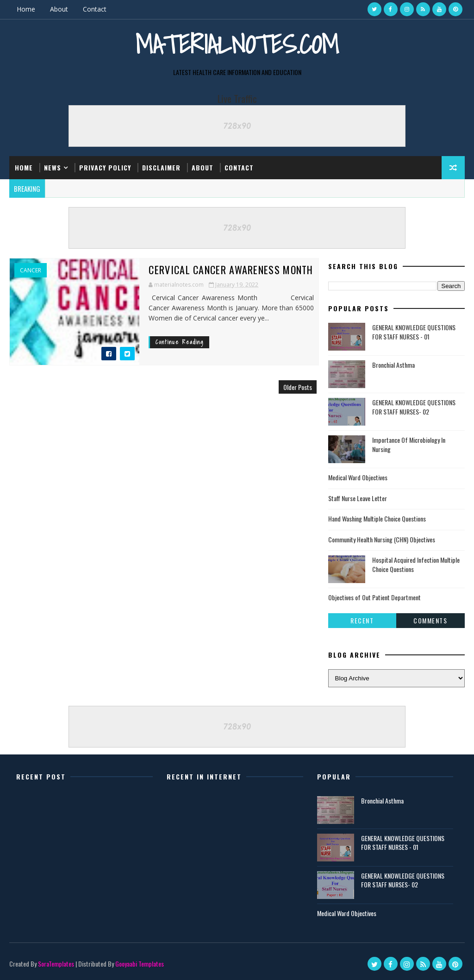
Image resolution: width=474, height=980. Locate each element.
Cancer (31, 270)
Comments (430, 620)
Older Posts (298, 387)
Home (26, 9)
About (59, 9)
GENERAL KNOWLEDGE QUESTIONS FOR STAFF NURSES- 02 (414, 407)
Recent (362, 620)
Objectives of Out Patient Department (374, 597)
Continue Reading (180, 342)
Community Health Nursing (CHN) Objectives (382, 539)
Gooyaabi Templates (140, 964)
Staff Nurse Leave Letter (358, 498)
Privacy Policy (105, 167)
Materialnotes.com (237, 44)
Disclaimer (161, 167)
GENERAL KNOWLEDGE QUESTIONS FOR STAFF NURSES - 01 (414, 332)
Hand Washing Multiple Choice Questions (377, 518)
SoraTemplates (56, 964)
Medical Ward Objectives (358, 477)
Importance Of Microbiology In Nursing (409, 444)
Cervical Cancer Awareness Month (231, 270)
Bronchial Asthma (393, 365)
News (53, 167)
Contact (95, 9)
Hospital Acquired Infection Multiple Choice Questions (416, 564)
